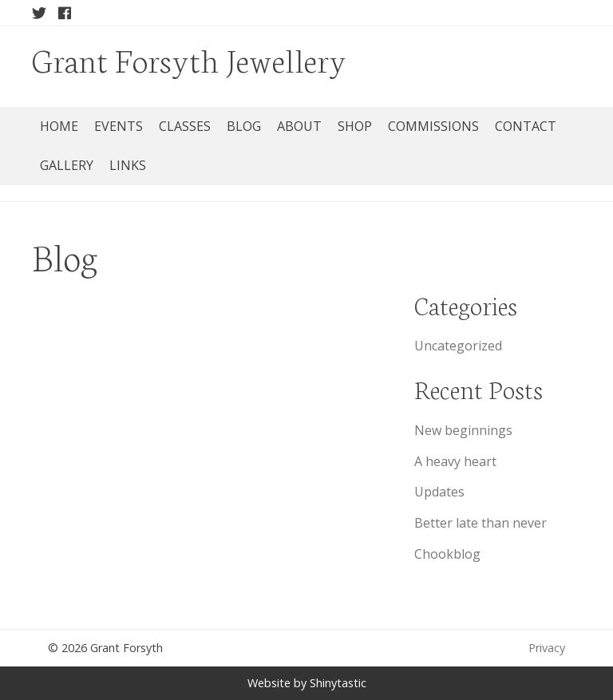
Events (119, 126)
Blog (244, 126)
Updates (439, 492)
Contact (526, 126)
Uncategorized (458, 346)
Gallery (67, 165)
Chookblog (447, 554)
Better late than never (481, 523)
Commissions (433, 126)
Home (59, 126)
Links (128, 165)
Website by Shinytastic (307, 683)
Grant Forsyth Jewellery (189, 59)
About (299, 126)
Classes (185, 126)
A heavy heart (455, 461)
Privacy (547, 648)
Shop (355, 126)
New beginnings (463, 430)
